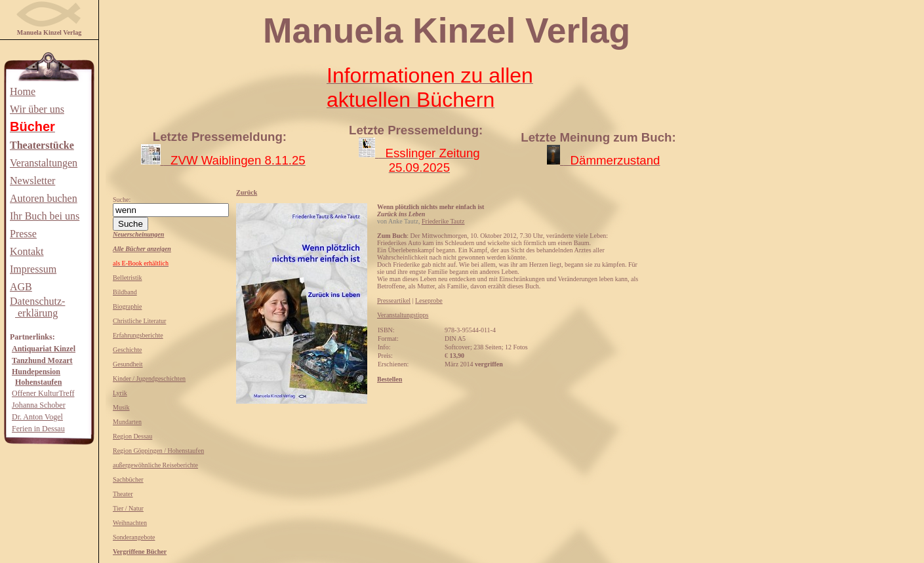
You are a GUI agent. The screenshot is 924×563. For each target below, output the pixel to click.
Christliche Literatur (139, 321)
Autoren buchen (44, 198)
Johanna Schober (39, 405)
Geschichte (127, 350)
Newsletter (32, 181)
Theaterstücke (42, 145)
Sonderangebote (134, 537)
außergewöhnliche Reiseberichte (155, 465)
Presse (23, 234)
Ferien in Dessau (38, 429)
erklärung (36, 313)
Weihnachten (130, 523)
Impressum (33, 269)
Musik (121, 407)
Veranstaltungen (44, 163)
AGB (21, 287)
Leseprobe (429, 301)
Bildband (125, 292)
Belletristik (127, 278)
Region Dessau (132, 436)
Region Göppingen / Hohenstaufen (158, 451)
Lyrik (120, 393)
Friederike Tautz (443, 221)
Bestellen (390, 379)
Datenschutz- (37, 301)
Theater (123, 494)
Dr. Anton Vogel (37, 417)
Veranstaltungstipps (403, 315)
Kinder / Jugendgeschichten (149, 379)
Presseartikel (394, 301)
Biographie (127, 306)
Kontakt (27, 251)
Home (23, 91)
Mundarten (127, 422)
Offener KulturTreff (43, 393)
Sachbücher (128, 479)
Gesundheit (128, 364)
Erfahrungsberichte (138, 335)
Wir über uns (37, 109)
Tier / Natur (128, 508)
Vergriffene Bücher (140, 552)
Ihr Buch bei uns (45, 216)
